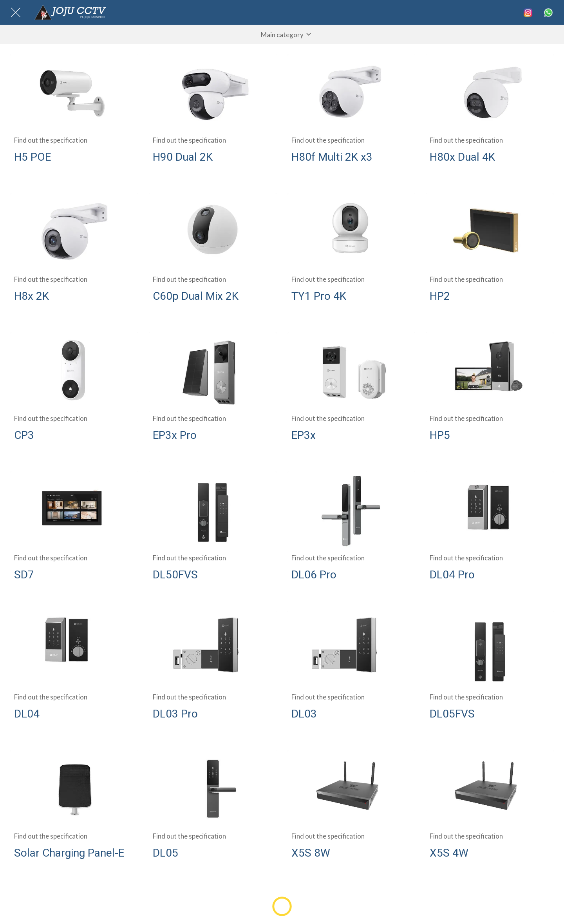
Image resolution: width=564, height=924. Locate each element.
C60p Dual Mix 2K (196, 296)
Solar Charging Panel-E (69, 853)
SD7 (24, 575)
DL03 (304, 714)
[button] (282, 34)
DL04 (27, 714)
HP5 (440, 435)
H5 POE (33, 157)
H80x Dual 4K (462, 157)
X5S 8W (311, 853)
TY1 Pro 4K (319, 296)
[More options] (548, 13)
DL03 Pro (175, 714)
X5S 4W (449, 853)
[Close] (16, 13)
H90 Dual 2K (183, 157)
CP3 (24, 435)
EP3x (304, 435)
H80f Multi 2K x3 (332, 157)
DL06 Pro (314, 575)
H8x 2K (32, 296)
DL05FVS (452, 714)
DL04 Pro (452, 575)
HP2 (440, 296)
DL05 (165, 853)
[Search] (528, 13)
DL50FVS (175, 575)
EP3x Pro (175, 435)
